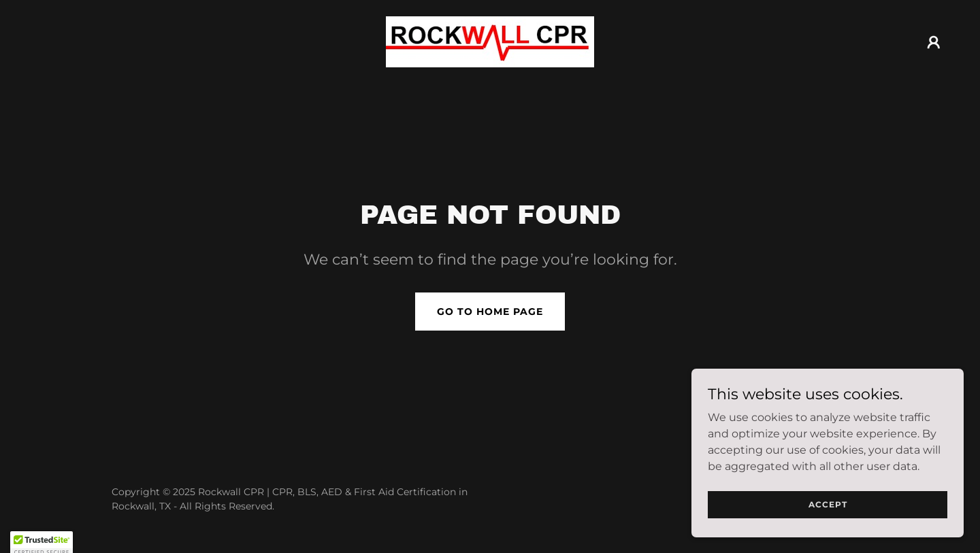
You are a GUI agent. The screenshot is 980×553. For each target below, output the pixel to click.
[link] (490, 41)
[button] (934, 42)
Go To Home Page (490, 312)
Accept (828, 504)
